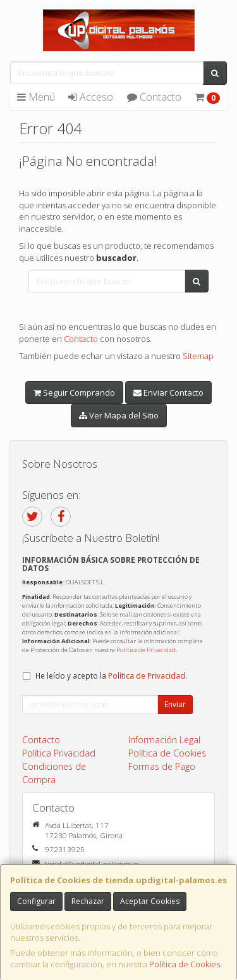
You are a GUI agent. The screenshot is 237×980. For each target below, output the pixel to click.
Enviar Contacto (168, 393)
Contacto (154, 97)
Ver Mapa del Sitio (119, 415)
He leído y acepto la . (111, 675)
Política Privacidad (59, 753)
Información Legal (164, 740)
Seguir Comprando (74, 393)
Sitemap (198, 356)
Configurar (36, 901)
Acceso (91, 97)
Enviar (175, 704)
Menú (36, 97)
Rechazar (88, 901)
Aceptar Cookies (150, 901)
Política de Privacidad (146, 650)
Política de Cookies (185, 964)
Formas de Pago (162, 766)
